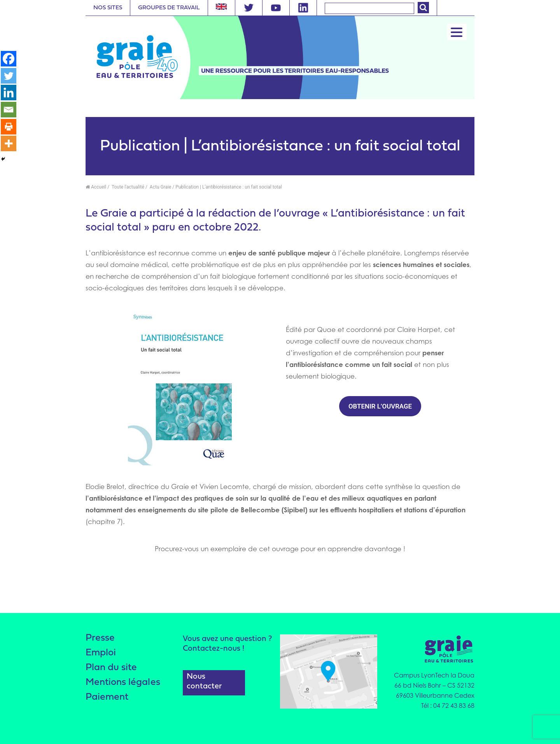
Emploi (101, 654)
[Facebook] (9, 59)
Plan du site (111, 669)
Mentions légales (123, 684)
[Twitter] (9, 76)
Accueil (96, 187)
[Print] (9, 127)
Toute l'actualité (127, 187)
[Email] (9, 110)
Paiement (107, 699)
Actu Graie (160, 187)
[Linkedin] (9, 93)
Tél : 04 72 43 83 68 (448, 706)
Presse (100, 638)
